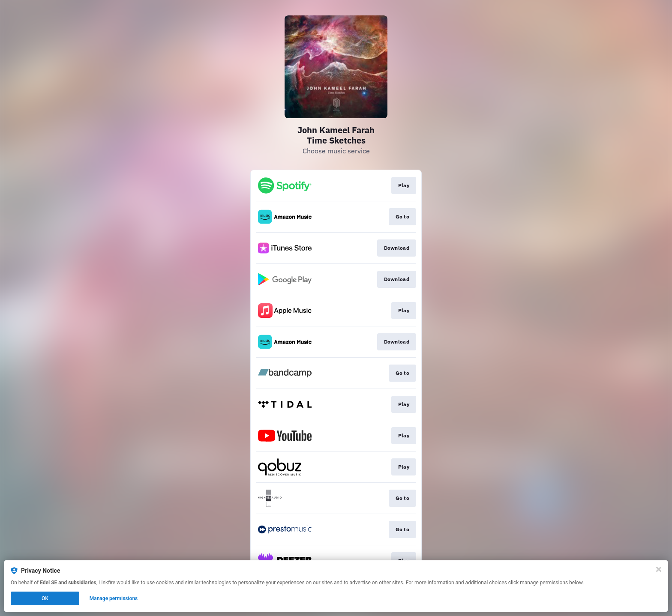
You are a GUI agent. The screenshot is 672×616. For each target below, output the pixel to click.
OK (45, 598)
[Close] (659, 569)
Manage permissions (114, 598)
